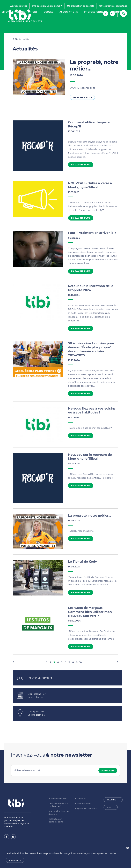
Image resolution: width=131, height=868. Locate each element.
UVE (109, 807)
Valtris (111, 800)
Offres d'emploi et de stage (113, 6)
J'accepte (15, 860)
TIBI (15, 39)
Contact (81, 799)
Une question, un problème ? (47, 6)
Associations (69, 12)
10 (81, 662)
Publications (84, 804)
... (84, 662)
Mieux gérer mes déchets (25, 21)
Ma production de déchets (81, 6)
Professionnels (95, 12)
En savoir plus (82, 97)
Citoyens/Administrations (20, 12)
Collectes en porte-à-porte (56, 820)
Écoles (49, 12)
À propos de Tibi (19, 6)
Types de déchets (87, 808)
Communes (120, 12)
